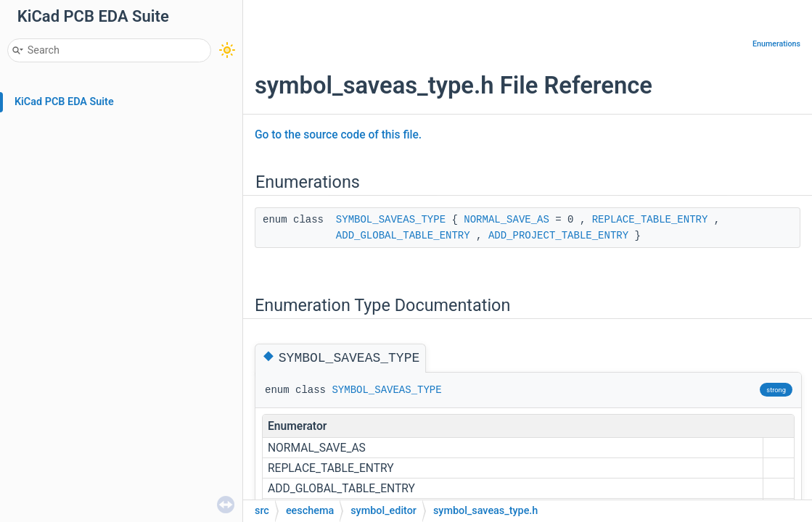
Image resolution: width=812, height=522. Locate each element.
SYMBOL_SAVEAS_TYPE (391, 220)
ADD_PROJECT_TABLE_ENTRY (558, 236)
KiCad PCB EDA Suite (64, 102)
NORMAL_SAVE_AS (507, 220)
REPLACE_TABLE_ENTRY (650, 220)
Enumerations (776, 44)
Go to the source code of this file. (338, 135)
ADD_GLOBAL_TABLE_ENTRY (403, 236)
